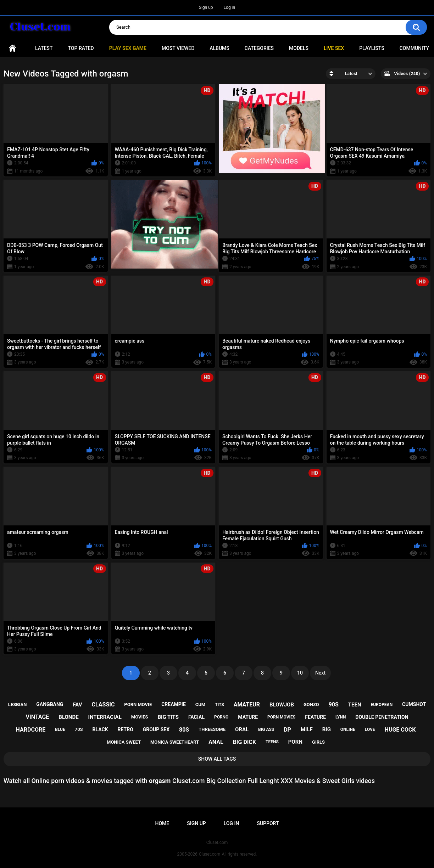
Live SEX (334, 48)
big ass (266, 729)
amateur (247, 704)
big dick (245, 742)
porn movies (281, 717)
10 (300, 673)
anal (216, 742)
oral (242, 729)
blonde (68, 717)
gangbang (50, 704)
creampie (174, 704)
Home (12, 48)
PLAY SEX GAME (128, 48)
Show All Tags (217, 759)
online (348, 729)
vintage (38, 717)
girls (318, 742)
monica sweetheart (175, 742)
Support (268, 823)
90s (334, 704)
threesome (212, 729)
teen (355, 705)
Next (320, 673)
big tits (168, 717)
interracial (105, 717)
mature (248, 717)
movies (140, 717)
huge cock (400, 730)
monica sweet (124, 742)
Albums (219, 48)
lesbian (17, 704)
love (370, 729)
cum (200, 704)
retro (126, 729)
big (327, 729)
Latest (44, 48)
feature (315, 717)
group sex (156, 729)
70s (79, 729)
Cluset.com (210, 854)
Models (299, 48)
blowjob (282, 705)
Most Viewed (178, 48)
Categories (259, 48)
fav (77, 705)
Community (414, 48)
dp (287, 730)
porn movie (138, 704)
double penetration (382, 717)
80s (184, 730)
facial (196, 717)
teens (272, 742)
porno (221, 717)
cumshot (414, 704)
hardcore (31, 730)
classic (103, 704)
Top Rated (81, 48)
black (100, 729)
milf (307, 729)
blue (60, 729)
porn (295, 742)
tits (219, 705)
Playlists (372, 48)
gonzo (311, 704)
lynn (341, 717)
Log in (230, 7)
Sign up (206, 7)
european (382, 705)
